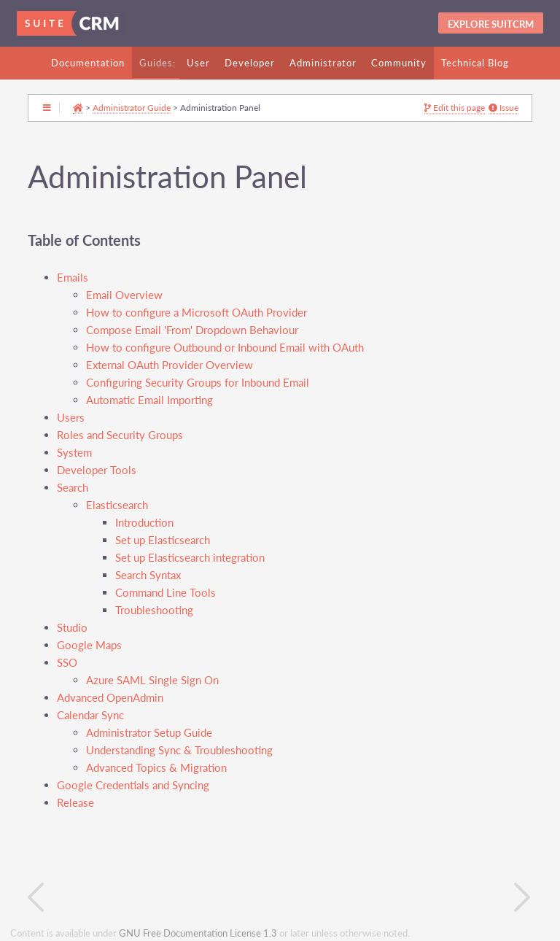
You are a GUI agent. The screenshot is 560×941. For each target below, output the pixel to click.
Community (399, 63)
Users (71, 418)
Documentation (88, 63)
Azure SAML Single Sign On (152, 680)
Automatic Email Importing (149, 400)
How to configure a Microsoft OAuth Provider (197, 313)
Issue (503, 108)
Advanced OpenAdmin (110, 698)
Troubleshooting (154, 610)
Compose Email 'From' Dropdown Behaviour (192, 330)
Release (75, 803)
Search (73, 488)
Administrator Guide (132, 107)
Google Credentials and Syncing (133, 785)
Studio (72, 628)
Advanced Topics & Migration (156, 768)
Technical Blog (475, 63)
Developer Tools (97, 470)
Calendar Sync (90, 715)
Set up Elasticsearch (163, 540)
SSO (67, 663)
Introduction (144, 523)
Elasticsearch (117, 505)
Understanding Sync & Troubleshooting (179, 750)
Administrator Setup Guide (149, 733)
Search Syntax (148, 575)
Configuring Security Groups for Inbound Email (198, 383)
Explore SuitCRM (491, 24)
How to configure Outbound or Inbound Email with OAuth (225, 348)
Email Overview (124, 295)
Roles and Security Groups (120, 435)
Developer (250, 63)
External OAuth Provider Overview (170, 365)
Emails (73, 278)
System (74, 453)
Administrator (323, 63)
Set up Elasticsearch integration (190, 558)
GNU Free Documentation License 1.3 (198, 933)
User (198, 63)
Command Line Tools (166, 593)
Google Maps (89, 645)
